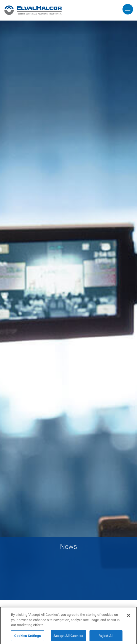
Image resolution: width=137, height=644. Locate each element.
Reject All (106, 637)
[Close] (129, 617)
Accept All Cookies (68, 637)
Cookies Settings (28, 637)
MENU (132, 5)
